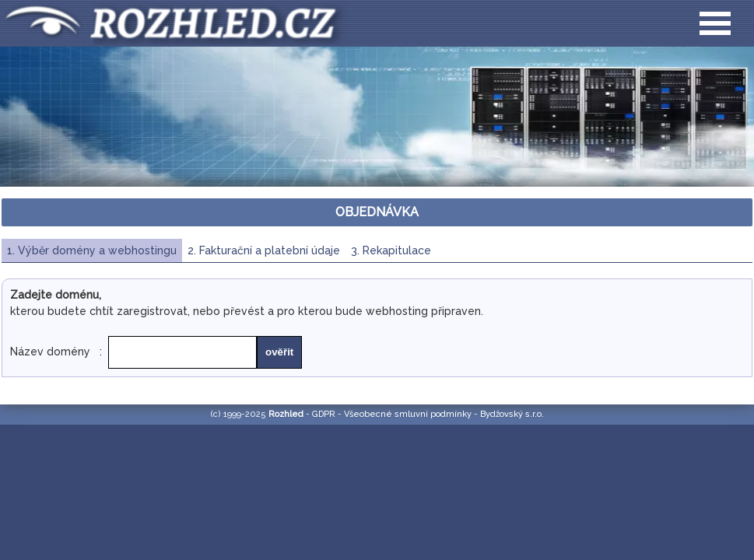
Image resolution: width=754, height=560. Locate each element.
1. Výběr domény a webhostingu (92, 250)
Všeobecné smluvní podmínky (408, 414)
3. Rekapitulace (391, 250)
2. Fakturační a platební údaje (264, 250)
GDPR (324, 414)
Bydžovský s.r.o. (512, 414)
